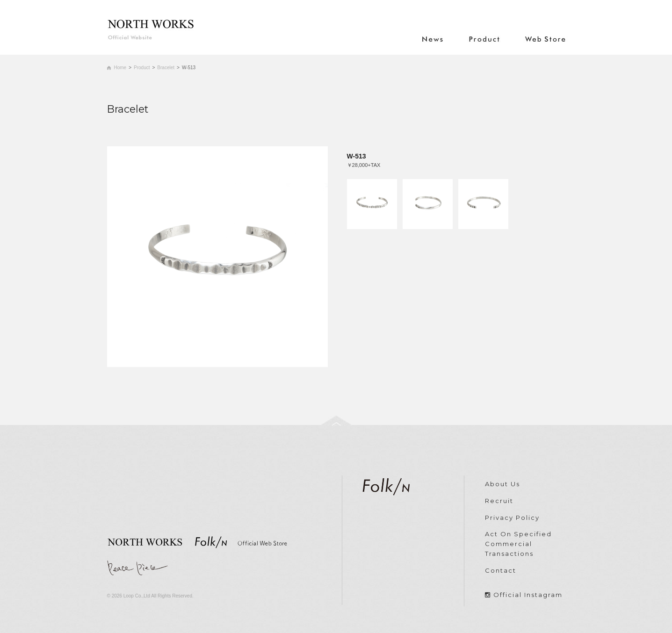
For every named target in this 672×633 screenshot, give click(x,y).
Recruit (499, 501)
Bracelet (166, 68)
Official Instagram (528, 595)
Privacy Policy (512, 518)
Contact (501, 570)
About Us (502, 484)
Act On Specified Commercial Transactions (518, 544)
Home (120, 68)
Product (142, 68)
